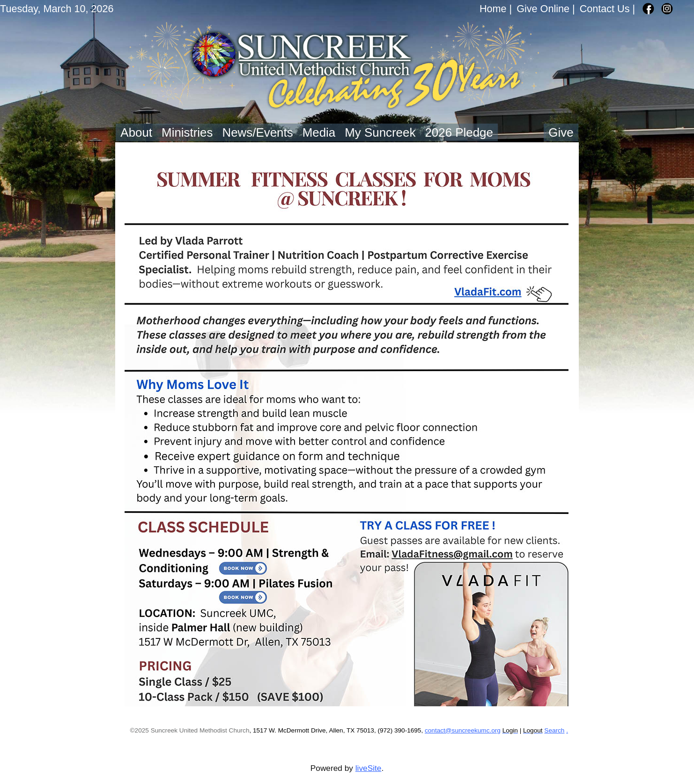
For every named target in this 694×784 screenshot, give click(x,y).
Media (319, 132)
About (136, 132)
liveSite (369, 768)
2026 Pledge (459, 132)
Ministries (187, 132)
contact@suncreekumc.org (463, 730)
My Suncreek (380, 132)
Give (561, 132)
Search (554, 730)
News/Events (257, 132)
